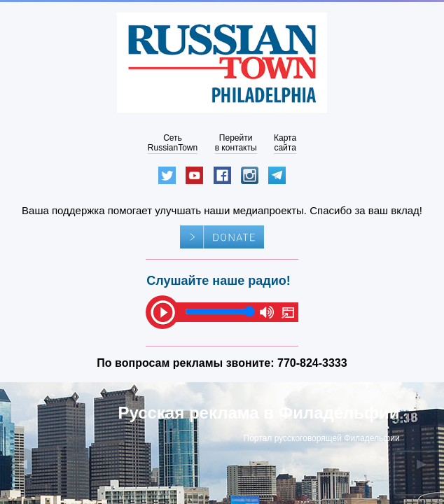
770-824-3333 (312, 363)
